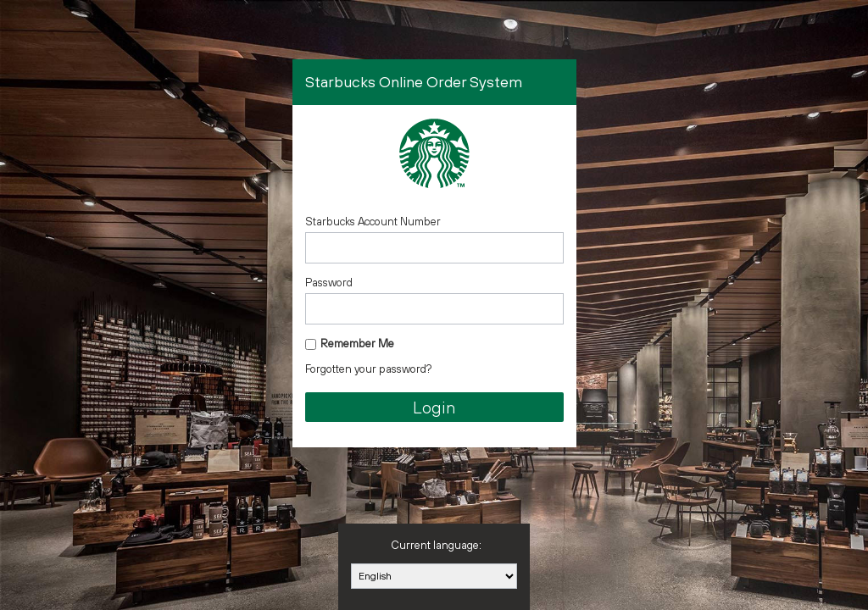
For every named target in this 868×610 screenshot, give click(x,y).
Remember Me (357, 344)
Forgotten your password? (369, 369)
